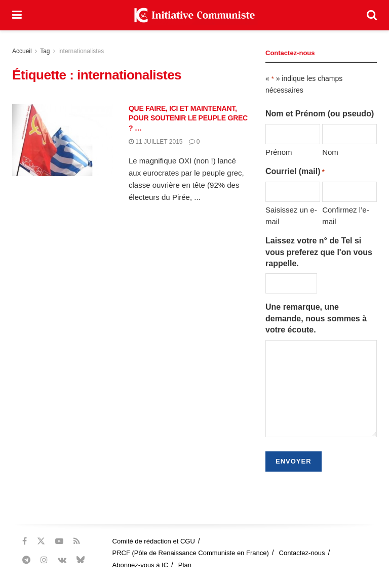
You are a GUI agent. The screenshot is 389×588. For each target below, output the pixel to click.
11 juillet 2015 (156, 142)
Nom (330, 152)
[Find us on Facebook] (25, 541)
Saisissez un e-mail (291, 215)
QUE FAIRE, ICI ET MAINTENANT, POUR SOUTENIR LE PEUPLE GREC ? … (188, 118)
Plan (185, 565)
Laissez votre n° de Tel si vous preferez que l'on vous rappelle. (319, 252)
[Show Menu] (17, 15)
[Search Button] (372, 15)
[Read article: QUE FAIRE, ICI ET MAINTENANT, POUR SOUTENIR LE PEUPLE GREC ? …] (63, 140)
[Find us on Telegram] (26, 560)
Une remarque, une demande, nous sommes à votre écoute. (316, 318)
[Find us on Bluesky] (81, 560)
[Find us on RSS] (77, 541)
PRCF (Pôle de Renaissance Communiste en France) (191, 553)
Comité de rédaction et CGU (154, 541)
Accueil (22, 51)
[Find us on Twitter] (41, 541)
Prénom (279, 152)
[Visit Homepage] (194, 15)
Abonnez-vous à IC (141, 565)
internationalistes (81, 51)
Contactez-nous (302, 553)
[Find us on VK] (62, 560)
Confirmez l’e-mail (346, 215)
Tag (45, 51)
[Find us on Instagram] (44, 560)
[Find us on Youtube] (59, 541)
